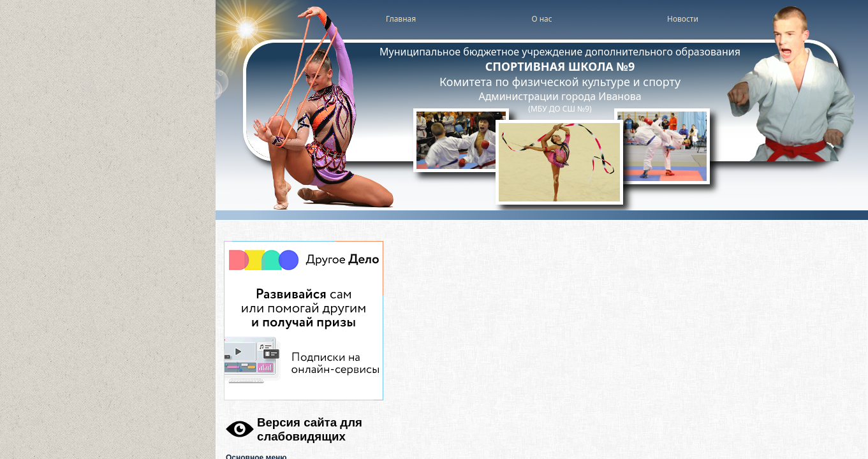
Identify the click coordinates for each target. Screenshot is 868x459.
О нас (541, 19)
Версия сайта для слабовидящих (310, 429)
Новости (683, 19)
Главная (401, 19)
